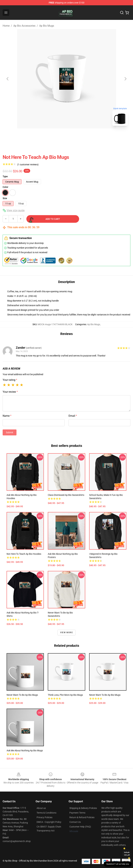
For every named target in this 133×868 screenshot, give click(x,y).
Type (5, 176)
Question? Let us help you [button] (118, 864)
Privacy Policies (44, 817)
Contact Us (75, 822)
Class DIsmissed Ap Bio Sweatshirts (66, 495)
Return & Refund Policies (82, 817)
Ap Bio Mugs (47, 26)
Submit (10, 432)
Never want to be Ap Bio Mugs (22, 695)
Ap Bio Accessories (24, 26)
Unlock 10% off (127, 854)
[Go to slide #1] (58, 136)
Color (5, 187)
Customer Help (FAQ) (80, 827)
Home (6, 26)
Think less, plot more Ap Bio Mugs (65, 695)
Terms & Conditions (46, 813)
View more (66, 633)
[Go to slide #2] (75, 136)
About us (41, 808)
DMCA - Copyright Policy (49, 822)
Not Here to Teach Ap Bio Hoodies (24, 554)
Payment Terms (77, 813)
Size (5, 198)
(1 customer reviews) (28, 164)
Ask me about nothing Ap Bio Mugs (25, 751)
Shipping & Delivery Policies (83, 808)
